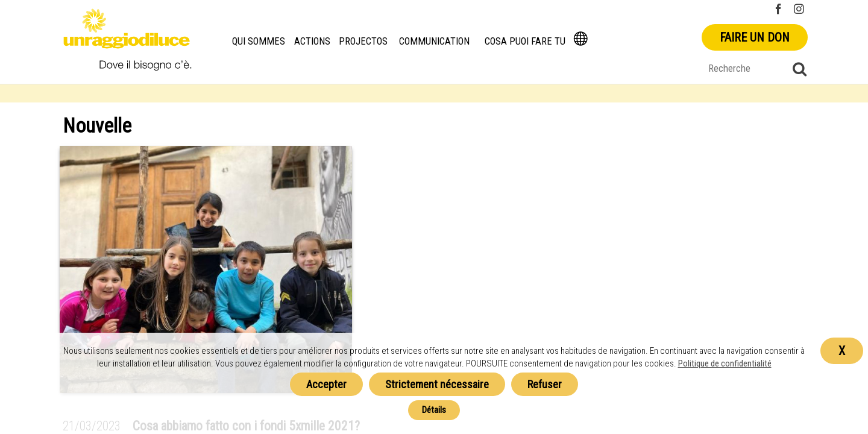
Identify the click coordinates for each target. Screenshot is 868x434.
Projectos (363, 41)
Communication (434, 41)
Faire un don (755, 37)
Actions (312, 41)
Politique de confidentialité (725, 363)
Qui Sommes (259, 41)
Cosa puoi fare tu (525, 41)
